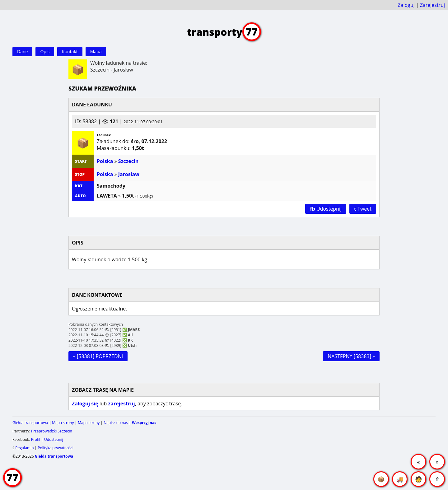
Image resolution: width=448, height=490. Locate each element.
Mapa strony (63, 423)
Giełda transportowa (30, 423)
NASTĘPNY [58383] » (351, 356)
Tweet (363, 209)
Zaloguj (406, 5)
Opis (45, 51)
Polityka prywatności (55, 448)
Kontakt (70, 51)
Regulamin (24, 448)
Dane (22, 51)
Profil (36, 439)
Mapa (96, 51)
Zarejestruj (432, 5)
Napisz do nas (116, 423)
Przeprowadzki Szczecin (52, 431)
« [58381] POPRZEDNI (98, 356)
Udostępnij (326, 209)
